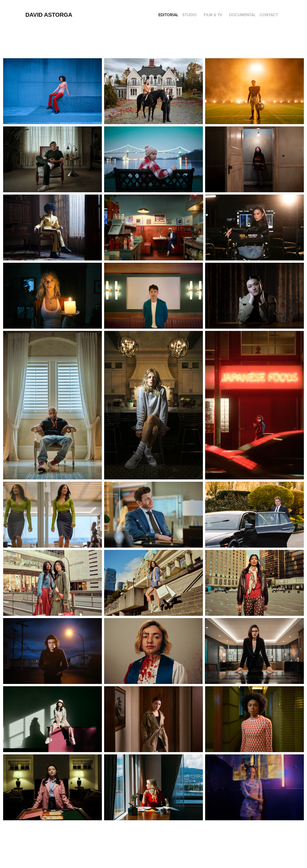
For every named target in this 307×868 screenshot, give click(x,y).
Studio (189, 15)
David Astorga (49, 15)
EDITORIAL (168, 15)
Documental (242, 15)
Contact (269, 15)
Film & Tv (213, 15)
